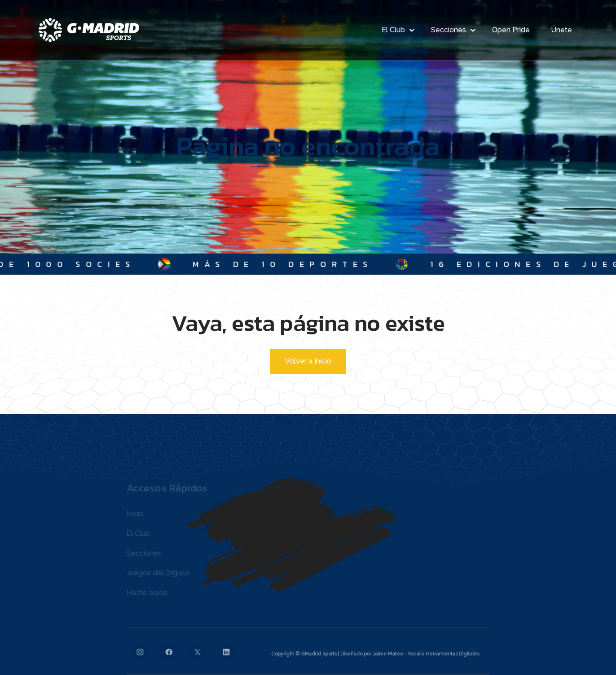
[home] (89, 30)
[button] (396, 30)
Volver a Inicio (308, 361)
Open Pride (511, 30)
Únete (561, 30)
